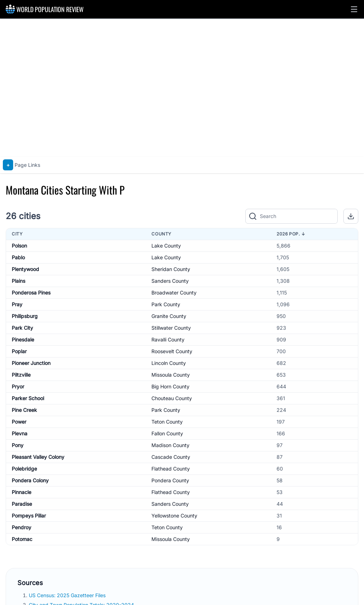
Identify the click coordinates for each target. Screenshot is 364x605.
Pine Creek (24, 410)
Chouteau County (172, 398)
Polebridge (24, 469)
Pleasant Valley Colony (38, 457)
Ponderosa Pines (31, 293)
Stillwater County (171, 328)
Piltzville (21, 375)
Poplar (19, 351)
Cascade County (171, 457)
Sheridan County (171, 269)
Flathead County (171, 469)
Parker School (28, 398)
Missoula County (171, 375)
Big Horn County (170, 386)
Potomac (22, 539)
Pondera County (170, 480)
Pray (17, 304)
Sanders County (170, 281)
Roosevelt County (172, 351)
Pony (18, 445)
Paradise (22, 504)
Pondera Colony (30, 480)
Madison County (170, 445)
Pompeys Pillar (29, 516)
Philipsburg (25, 316)
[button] (354, 9)
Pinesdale (23, 339)
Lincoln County (169, 363)
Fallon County (167, 433)
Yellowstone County (174, 516)
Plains (18, 281)
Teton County (167, 422)
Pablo (18, 257)
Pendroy (22, 527)
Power (19, 422)
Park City (22, 328)
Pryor (18, 386)
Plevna (20, 433)
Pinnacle (22, 492)
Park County (166, 304)
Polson (19, 246)
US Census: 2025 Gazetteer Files (68, 595)
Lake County (166, 246)
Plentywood (25, 269)
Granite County (169, 316)
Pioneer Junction (31, 363)
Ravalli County (168, 339)
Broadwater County (174, 293)
